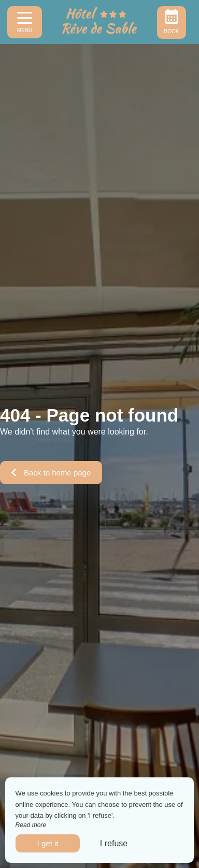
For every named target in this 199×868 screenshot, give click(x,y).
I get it (48, 843)
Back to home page (51, 473)
